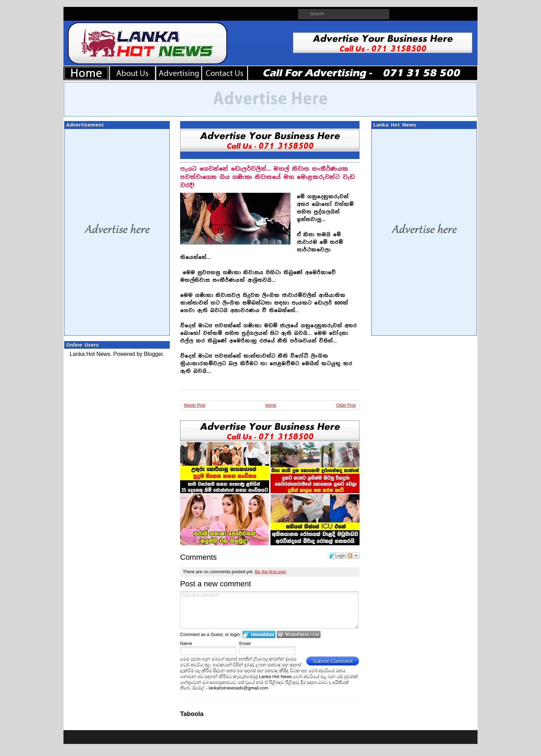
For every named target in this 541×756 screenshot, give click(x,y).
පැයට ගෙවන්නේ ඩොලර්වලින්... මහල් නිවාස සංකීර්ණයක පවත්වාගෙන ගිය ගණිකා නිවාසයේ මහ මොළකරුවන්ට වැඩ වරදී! (267, 177)
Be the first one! (271, 572)
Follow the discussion (353, 556)
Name (186, 643)
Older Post (346, 405)
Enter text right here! (269, 610)
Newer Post (195, 405)
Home (271, 405)
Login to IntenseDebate (259, 634)
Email (245, 643)
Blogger (153, 354)
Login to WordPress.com (299, 634)
